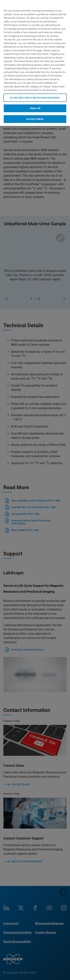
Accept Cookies (35, 119)
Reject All (35, 108)
